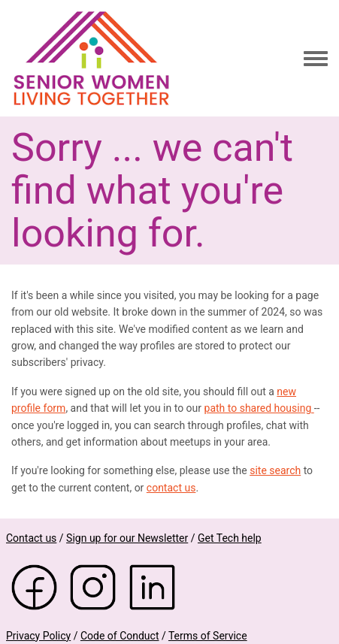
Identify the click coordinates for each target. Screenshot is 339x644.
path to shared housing (259, 408)
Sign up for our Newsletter (127, 538)
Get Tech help (230, 538)
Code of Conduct (120, 636)
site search (275, 470)
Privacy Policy (38, 636)
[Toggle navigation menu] (316, 59)
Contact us (31, 538)
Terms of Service (208, 636)
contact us (171, 488)
